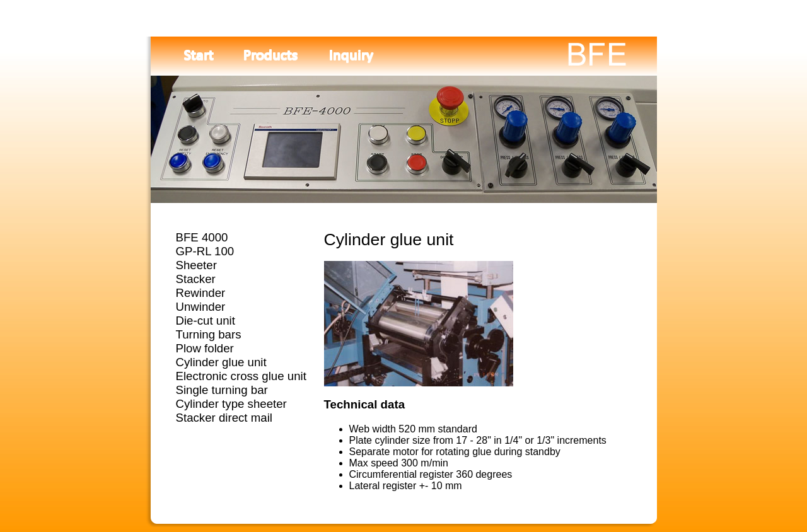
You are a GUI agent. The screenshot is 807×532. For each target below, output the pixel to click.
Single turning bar (222, 390)
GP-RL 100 (205, 251)
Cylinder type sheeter (231, 404)
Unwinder (201, 307)
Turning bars (209, 334)
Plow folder (205, 348)
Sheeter (196, 265)
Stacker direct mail (224, 418)
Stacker (196, 279)
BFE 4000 (202, 237)
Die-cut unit (206, 321)
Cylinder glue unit (221, 362)
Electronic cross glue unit (241, 376)
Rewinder (201, 293)
